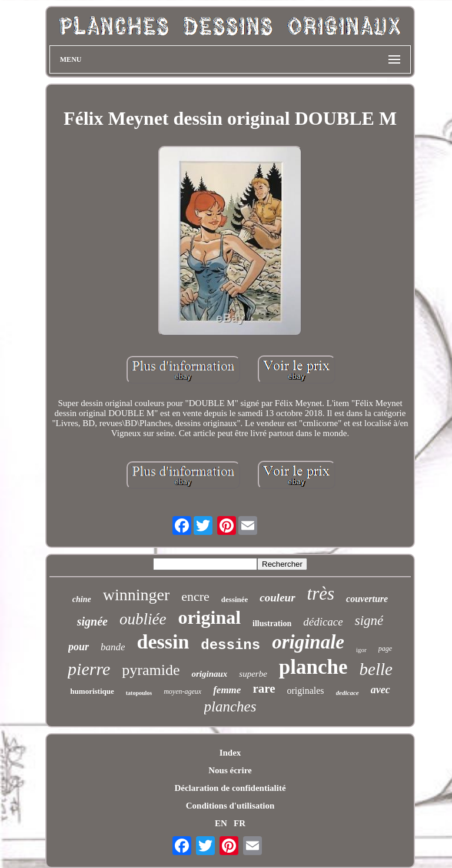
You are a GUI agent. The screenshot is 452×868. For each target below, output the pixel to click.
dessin (163, 642)
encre (195, 596)
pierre (89, 669)
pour (79, 647)
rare (264, 689)
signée (92, 621)
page (385, 648)
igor (361, 650)
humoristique (92, 691)
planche (313, 667)
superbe (253, 674)
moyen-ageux (182, 691)
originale (308, 642)
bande (113, 647)
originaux (209, 674)
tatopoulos (139, 693)
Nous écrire (230, 770)
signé (369, 621)
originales (305, 691)
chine (82, 599)
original (209, 617)
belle (376, 669)
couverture (367, 599)
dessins (230, 645)
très (321, 593)
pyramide (151, 670)
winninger (137, 595)
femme (227, 690)
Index (230, 753)
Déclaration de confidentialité (230, 788)
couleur (277, 598)
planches (230, 706)
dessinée (235, 599)
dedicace (348, 693)
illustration (272, 623)
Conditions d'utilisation (230, 806)
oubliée (143, 619)
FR (240, 823)
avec (380, 690)
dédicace (323, 622)
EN (221, 823)
